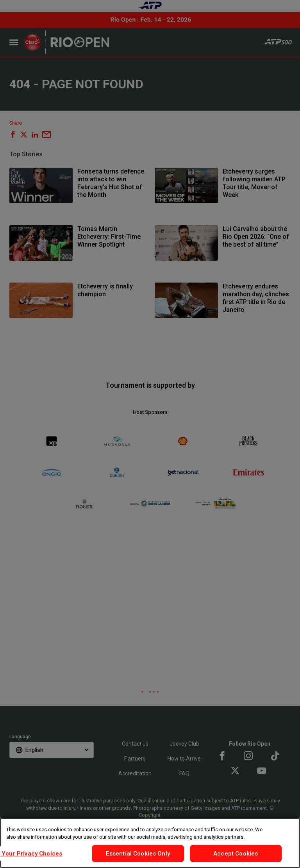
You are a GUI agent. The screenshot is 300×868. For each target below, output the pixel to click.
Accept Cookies (236, 854)
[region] (150, 843)
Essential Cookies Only (138, 854)
